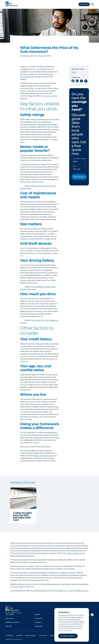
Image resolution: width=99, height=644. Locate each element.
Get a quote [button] (79, 177)
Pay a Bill (9, 626)
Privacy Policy (9, 635)
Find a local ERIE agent (43, 456)
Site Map (52, 635)
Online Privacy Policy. (65, 631)
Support (38, 614)
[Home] (12, 4)
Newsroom (39, 626)
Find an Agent (84, 4)
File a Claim (9, 618)
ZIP (74, 166)
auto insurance (28, 77)
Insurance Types (79, 159)
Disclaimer (19, 635)
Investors (38, 622)
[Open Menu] (92, 4)
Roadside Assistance (12, 622)
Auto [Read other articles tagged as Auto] (74, 73)
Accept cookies (67, 636)
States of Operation (31, 635)
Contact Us (39, 618)
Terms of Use (43, 635)
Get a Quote (10, 614)
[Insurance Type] (79, 161)
